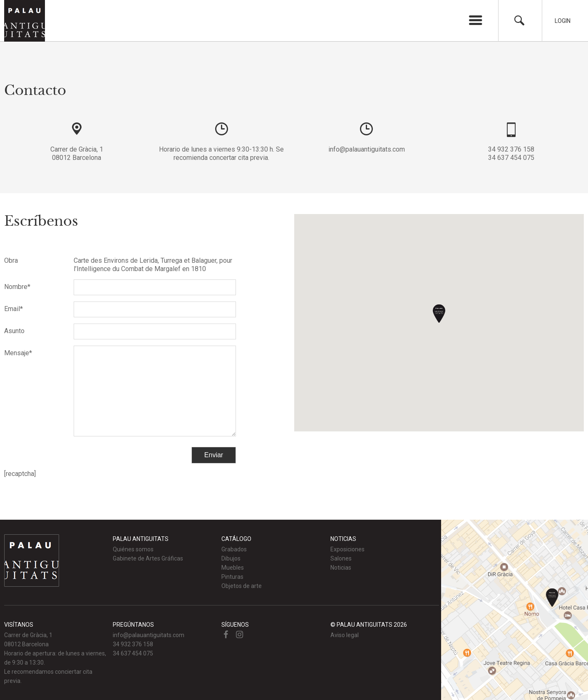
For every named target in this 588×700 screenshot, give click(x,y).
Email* (14, 309)
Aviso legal (345, 635)
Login (563, 21)
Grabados (234, 549)
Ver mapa (515, 610)
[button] (439, 314)
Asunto (14, 331)
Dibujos (231, 558)
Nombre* (17, 287)
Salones (341, 558)
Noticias (341, 568)
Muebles (233, 568)
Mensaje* (18, 353)
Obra (11, 260)
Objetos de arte (242, 586)
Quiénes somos (133, 549)
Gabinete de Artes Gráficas (148, 558)
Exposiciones (347, 549)
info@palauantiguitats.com (367, 149)
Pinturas (232, 577)
